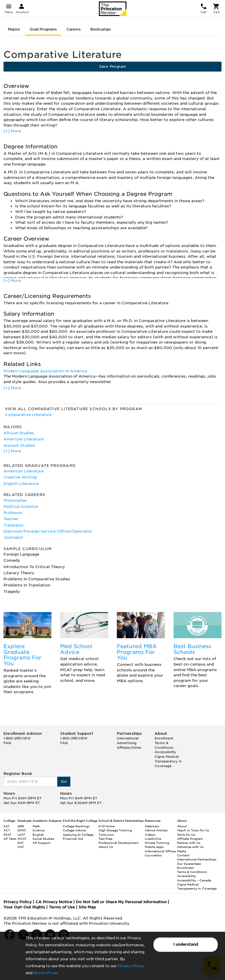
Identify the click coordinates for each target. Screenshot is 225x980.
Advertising (127, 743)
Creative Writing (20, 477)
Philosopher (15, 500)
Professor (13, 513)
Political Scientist (21, 507)
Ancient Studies (19, 445)
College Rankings (76, 826)
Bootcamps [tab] (101, 29)
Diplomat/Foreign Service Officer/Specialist (48, 531)
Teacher (11, 519)
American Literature (24, 439)
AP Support (41, 843)
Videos (150, 835)
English (38, 835)
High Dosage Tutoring (115, 830)
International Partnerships (197, 859)
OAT (21, 847)
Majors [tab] (14, 29)
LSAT (21, 835)
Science (39, 830)
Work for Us (186, 835)
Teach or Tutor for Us (193, 830)
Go (64, 781)
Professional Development (118, 843)
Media (182, 851)
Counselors (153, 855)
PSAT (8, 835)
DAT (21, 843)
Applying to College (78, 835)
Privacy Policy (131, 966)
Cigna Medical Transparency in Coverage (168, 761)
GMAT (22, 830)
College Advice (74, 830)
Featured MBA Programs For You (137, 652)
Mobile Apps (154, 847)
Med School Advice (76, 649)
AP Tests (10, 839)
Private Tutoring (157, 843)
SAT (7, 826)
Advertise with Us (190, 847)
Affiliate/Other (129, 748)
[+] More (12, 131)
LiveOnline (153, 839)
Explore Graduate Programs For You (22, 655)
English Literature (21, 484)
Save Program (113, 66)
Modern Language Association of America (45, 371)
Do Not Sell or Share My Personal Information (121, 902)
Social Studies (43, 839)
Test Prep (106, 839)
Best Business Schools (192, 649)
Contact (183, 855)
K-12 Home (107, 826)
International (128, 738)
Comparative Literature (28, 415)
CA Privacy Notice (54, 902)
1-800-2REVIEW (17, 738)
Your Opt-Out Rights (24, 907)
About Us (106, 847)
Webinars (152, 826)
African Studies (19, 433)
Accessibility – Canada (194, 880)
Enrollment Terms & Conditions (164, 743)
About (182, 826)
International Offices (160, 851)
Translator (14, 525)
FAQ (7, 743)
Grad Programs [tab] (43, 29)
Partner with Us (189, 843)
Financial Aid (73, 839)
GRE (21, 826)
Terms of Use (45, 973)
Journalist (13, 537)
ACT (7, 830)
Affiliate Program (190, 839)
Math (36, 826)
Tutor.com (106, 835)
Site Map (87, 907)
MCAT (22, 839)
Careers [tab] (74, 29)
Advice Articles (156, 830)
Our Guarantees (189, 864)
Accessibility (165, 752)
